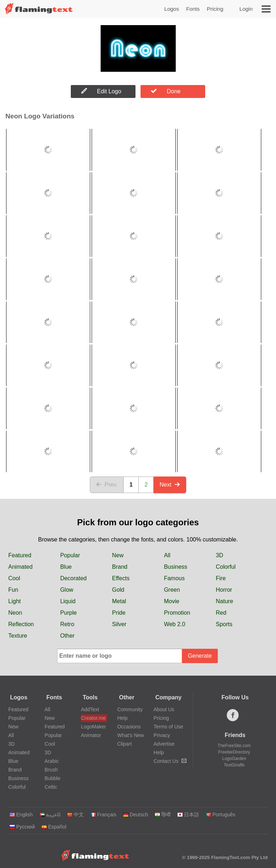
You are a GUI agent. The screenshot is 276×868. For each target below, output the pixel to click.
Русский (22, 827)
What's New (130, 735)
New (118, 555)
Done (166, 91)
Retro (67, 624)
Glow (66, 590)
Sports (224, 624)
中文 (75, 815)
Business (176, 567)
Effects (121, 578)
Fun (13, 590)
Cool (14, 578)
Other (67, 636)
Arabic (52, 761)
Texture (18, 636)
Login (246, 9)
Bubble (52, 778)
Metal (119, 601)
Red (221, 613)
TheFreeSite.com (234, 746)
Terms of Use (168, 727)
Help (122, 718)
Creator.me (93, 718)
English (21, 815)
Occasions (129, 727)
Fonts (193, 9)
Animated (20, 567)
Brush (51, 770)
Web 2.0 (174, 624)
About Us (164, 709)
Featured (20, 555)
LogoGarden (234, 759)
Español (54, 827)
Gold (118, 590)
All (167, 555)
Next (170, 485)
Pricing (215, 9)
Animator (91, 735)
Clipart (124, 744)
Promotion (177, 613)
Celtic (51, 787)
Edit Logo (101, 91)
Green (172, 590)
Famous (174, 578)
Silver (119, 624)
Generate (200, 656)
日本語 (188, 815)
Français (103, 815)
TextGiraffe (234, 765)
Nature (225, 601)
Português (220, 815)
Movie (172, 601)
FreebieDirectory (234, 752)
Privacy (162, 735)
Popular (70, 555)
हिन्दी (163, 815)
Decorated (73, 578)
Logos (172, 9)
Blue (66, 567)
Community (130, 709)
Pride (119, 613)
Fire (221, 578)
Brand (120, 567)
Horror (224, 590)
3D (220, 555)
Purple (68, 613)
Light (15, 601)
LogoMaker (93, 727)
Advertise (164, 744)
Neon (15, 613)
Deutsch (135, 815)
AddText (90, 709)
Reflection (21, 624)
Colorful (226, 567)
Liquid (68, 601)
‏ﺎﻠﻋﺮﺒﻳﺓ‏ (50, 815)
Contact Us (170, 761)
